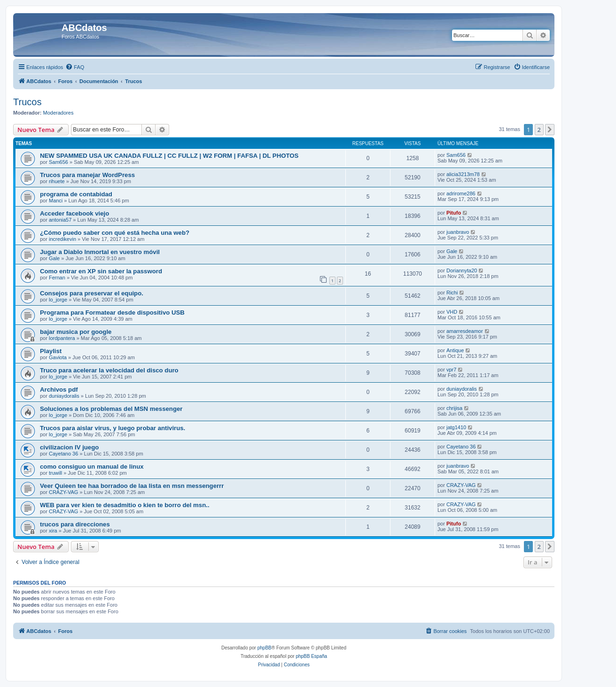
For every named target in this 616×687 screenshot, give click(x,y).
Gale (54, 258)
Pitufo (454, 213)
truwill (55, 473)
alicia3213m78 (463, 174)
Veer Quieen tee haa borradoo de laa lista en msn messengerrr (132, 486)
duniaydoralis (64, 396)
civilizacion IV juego (69, 447)
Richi (452, 293)
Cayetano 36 (63, 454)
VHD (452, 312)
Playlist (51, 351)
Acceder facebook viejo (74, 213)
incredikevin (62, 239)
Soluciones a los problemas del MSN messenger (111, 409)
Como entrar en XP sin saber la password (101, 271)
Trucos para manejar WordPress (87, 175)
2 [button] (539, 130)
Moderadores (58, 113)
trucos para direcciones (75, 524)
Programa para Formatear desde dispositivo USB (112, 313)
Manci (56, 201)
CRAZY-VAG (63, 492)
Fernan (57, 278)
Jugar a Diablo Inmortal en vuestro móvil (100, 252)
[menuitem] (75, 67)
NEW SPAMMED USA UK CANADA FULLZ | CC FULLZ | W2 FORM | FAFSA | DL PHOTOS (169, 156)
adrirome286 (461, 193)
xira (53, 531)
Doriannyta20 (462, 270)
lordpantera (62, 338)
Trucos (27, 102)
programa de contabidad (76, 194)
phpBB (265, 648)
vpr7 (451, 370)
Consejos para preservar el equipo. (92, 293)
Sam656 (58, 162)
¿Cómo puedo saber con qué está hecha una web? (115, 233)
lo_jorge (58, 300)
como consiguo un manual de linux (92, 467)
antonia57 (60, 220)
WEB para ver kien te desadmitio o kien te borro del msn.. (125, 505)
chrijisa (454, 408)
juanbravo (458, 232)
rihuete (57, 181)
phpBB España (311, 656)
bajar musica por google (76, 332)
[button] (550, 130)
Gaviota (58, 357)
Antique (455, 350)
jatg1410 (456, 427)
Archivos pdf (59, 390)
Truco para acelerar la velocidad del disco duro (109, 370)
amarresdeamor (465, 331)
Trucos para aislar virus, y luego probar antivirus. (113, 428)
